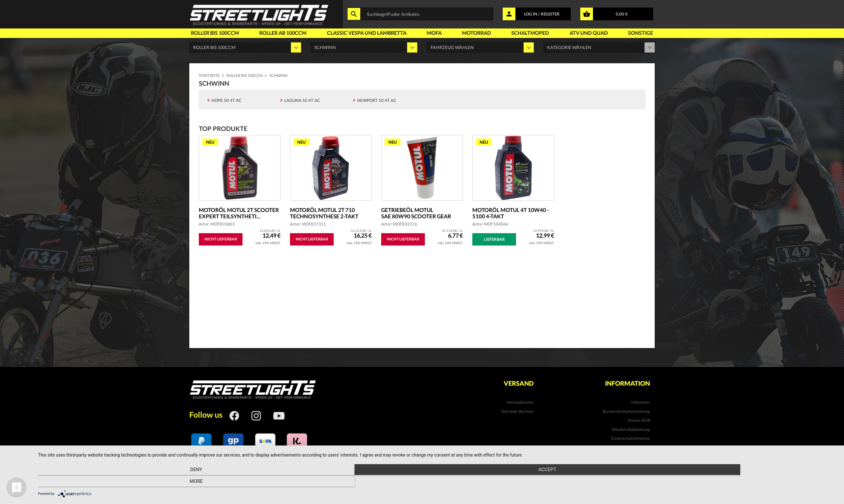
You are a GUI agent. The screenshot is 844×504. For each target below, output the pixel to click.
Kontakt (642, 447)
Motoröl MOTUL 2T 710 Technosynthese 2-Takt (326, 213)
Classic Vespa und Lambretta (367, 33)
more (718, 482)
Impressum (640, 456)
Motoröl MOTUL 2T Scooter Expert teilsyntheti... (227, 213)
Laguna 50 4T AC (302, 100)
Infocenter (641, 402)
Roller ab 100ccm (283, 33)
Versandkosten (520, 402)
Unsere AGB (639, 420)
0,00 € (622, 14)
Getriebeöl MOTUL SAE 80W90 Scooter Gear (418, 213)
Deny (158, 482)
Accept (438, 482)
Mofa (434, 33)
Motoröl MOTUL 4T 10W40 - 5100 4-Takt (512, 213)
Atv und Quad (589, 33)
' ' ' (480, 47)
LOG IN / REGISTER (542, 14)
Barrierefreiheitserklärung (626, 411)
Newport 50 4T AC (377, 100)
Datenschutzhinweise (630, 438)
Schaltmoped (530, 33)
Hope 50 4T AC (227, 100)
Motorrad (476, 33)
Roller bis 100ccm (215, 33)
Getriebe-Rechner (517, 411)
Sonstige (641, 33)
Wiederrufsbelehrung (631, 429)
